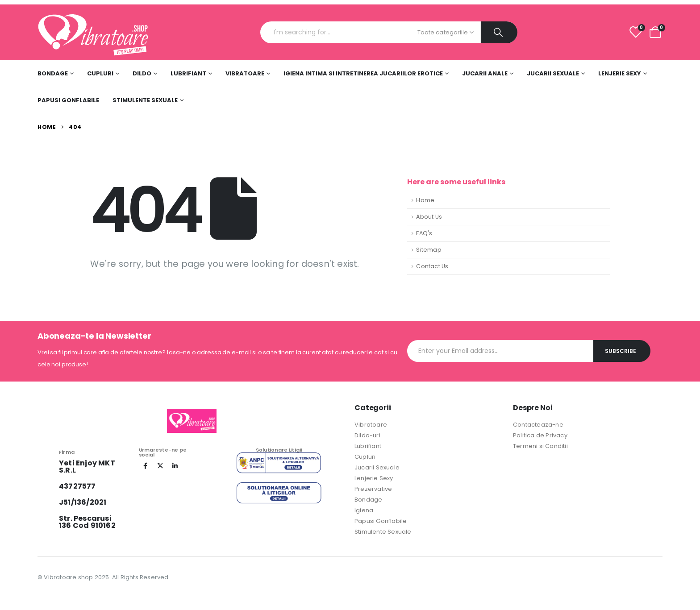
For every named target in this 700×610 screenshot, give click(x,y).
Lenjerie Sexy (620, 73)
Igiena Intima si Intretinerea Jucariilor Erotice (363, 73)
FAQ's (424, 233)
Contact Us (432, 266)
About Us (429, 217)
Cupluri (100, 73)
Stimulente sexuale (145, 100)
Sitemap (429, 250)
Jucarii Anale (485, 73)
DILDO (142, 73)
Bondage (53, 73)
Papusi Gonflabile (68, 100)
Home (425, 200)
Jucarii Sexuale (553, 73)
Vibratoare (245, 73)
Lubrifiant (188, 73)
